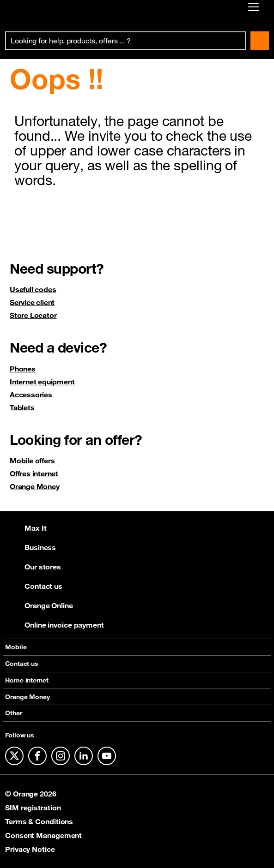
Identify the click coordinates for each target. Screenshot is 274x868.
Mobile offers (32, 461)
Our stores (33, 567)
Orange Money (35, 486)
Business (30, 547)
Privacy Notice (30, 849)
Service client (32, 302)
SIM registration (33, 808)
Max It (26, 528)
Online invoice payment (55, 625)
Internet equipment (42, 382)
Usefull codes (33, 289)
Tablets (22, 407)
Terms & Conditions (39, 821)
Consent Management (43, 835)
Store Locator (33, 315)
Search (260, 41)
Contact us (34, 586)
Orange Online (39, 605)
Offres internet (34, 473)
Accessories (31, 395)
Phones (23, 369)
